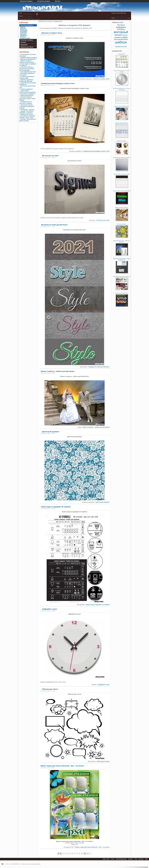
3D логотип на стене (50, 156)
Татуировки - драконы (28, 110)
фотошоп (124, 39)
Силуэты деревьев (27, 89)
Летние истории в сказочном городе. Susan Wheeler (27, 99)
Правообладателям (121, 859)
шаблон (121, 42)
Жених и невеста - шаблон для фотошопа (27, 62)
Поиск (113, 859)
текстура (117, 39)
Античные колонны (27, 105)
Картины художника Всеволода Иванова (26, 80)
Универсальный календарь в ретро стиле (58, 83)
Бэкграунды (24, 30)
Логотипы (23, 37)
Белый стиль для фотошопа (122, 293)
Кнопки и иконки (25, 38)
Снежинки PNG (122, 54)
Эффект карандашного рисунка (122, 106)
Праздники (23, 34)
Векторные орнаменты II (28, 59)
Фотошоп (57, 1)
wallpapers (121, 27)
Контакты (141, 859)
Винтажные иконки (122, 141)
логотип (124, 35)
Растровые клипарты (44, 1)
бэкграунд (121, 29)
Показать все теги (121, 47)
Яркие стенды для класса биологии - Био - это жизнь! (62, 766)
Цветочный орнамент (51, 432)
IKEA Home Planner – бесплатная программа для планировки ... (27, 69)
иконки (118, 35)
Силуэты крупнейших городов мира (27, 77)
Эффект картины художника (122, 207)
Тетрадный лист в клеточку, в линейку (26, 103)
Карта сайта (106, 859)
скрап (125, 37)
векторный (121, 32)
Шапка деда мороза (27, 95)
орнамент (118, 37)
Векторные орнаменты (28, 94)
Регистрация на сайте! (25, 19)
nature (122, 25)
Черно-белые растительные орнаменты (28, 91)
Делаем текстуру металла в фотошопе (122, 157)
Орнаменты (24, 35)
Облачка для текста (27, 114)
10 (82, 854)
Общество (23, 28)
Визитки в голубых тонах (52, 33)
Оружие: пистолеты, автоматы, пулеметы (26, 112)
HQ (118, 25)
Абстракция (24, 31)
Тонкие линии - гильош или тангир (122, 174)
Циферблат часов (50, 609)
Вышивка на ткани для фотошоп (54, 225)
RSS (146, 859)
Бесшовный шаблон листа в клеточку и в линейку (122, 89)
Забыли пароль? (35, 19)
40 (88, 854)
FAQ (136, 859)
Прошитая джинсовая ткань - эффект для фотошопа (122, 259)
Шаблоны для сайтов (27, 47)
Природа (23, 27)
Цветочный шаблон (122, 224)
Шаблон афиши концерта (29, 58)
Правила (131, 859)
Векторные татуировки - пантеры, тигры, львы (28, 117)
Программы (24, 45)
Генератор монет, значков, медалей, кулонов (122, 71)
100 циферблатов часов (28, 72)
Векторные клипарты (26, 1)
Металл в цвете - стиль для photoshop (122, 191)
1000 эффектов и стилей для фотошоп (122, 276)
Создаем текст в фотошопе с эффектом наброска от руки (122, 123)
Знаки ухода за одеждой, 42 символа (56, 507)
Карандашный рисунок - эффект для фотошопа (122, 241)
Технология (23, 33)
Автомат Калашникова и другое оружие (28, 120)
